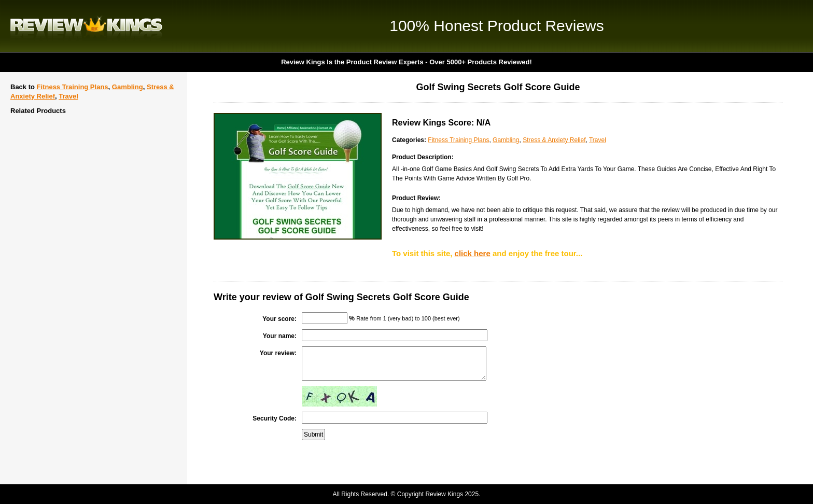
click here (473, 253)
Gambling (128, 87)
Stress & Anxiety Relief (554, 140)
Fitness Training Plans (73, 87)
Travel (68, 96)
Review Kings (86, 26)
